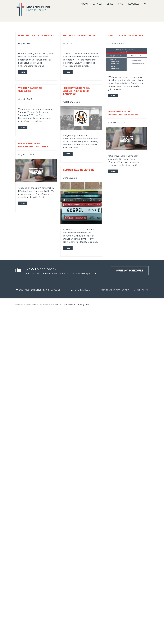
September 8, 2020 (118, 44)
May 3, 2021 (69, 44)
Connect (98, 4)
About (85, 4)
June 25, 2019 (70, 178)
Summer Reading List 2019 (79, 170)
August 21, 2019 (26, 154)
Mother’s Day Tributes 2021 (80, 36)
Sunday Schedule (129, 271)
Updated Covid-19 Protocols (36, 36)
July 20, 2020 (25, 99)
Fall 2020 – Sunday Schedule (126, 36)
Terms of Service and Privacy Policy (73, 305)
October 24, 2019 (72, 102)
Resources (134, 4)
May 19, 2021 (24, 44)
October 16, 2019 (117, 122)
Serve (110, 4)
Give (121, 4)
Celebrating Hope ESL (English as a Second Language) (77, 91)
